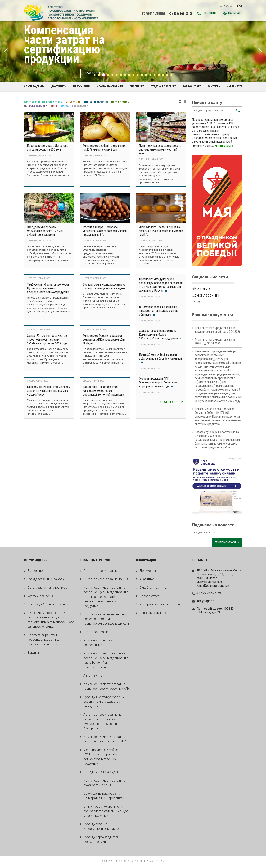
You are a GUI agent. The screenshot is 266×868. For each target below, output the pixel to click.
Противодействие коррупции (48, 606)
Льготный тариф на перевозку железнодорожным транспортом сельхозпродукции (106, 620)
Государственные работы (46, 580)
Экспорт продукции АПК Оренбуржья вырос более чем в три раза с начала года (158, 383)
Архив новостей (171, 403)
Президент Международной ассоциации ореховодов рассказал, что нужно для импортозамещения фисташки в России (161, 285)
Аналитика (137, 86)
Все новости (80, 106)
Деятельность (38, 572)
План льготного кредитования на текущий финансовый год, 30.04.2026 (218, 330)
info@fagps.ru (206, 602)
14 (150, 75)
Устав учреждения (41, 597)
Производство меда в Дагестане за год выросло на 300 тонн (48, 148)
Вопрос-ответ (192, 86)
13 (146, 75)
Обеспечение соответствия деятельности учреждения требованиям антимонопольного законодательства (51, 621)
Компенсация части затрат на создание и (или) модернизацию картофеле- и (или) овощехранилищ (106, 662)
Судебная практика (163, 86)
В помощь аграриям (110, 86)
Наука (65, 106)
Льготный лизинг (95, 677)
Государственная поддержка (43, 102)
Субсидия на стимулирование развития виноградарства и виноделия (104, 703)
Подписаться (224, 544)
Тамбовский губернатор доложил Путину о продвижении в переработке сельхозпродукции (48, 289)
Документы (59, 86)
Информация (146, 561)
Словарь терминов (153, 614)
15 (155, 75)
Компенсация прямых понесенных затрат (99, 644)
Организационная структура (47, 589)
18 (167, 75)
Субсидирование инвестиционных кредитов (102, 828)
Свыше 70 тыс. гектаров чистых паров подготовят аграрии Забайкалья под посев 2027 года (47, 341)
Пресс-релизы (120, 102)
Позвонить (210, 13)
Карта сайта (225, 6)
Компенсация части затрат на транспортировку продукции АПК (107, 688)
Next (260, 52)
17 (163, 75)
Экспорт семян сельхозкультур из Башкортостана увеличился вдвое (104, 287)
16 (159, 75)
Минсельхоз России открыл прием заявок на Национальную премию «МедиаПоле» (49, 392)
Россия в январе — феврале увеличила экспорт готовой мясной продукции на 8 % (105, 231)
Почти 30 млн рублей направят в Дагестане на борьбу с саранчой (160, 359)
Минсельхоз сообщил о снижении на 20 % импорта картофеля (104, 148)
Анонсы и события (96, 102)
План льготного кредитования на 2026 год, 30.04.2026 (215, 341)
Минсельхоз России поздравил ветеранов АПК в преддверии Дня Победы (104, 341)
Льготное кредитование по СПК (106, 580)
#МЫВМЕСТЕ (235, 86)
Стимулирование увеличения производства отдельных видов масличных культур (106, 812)
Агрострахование (96, 633)
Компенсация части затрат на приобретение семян (104, 784)
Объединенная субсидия (101, 773)
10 (133, 75)
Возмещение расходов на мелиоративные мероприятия (104, 797)
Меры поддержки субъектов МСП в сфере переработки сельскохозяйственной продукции (104, 758)
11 (138, 75)
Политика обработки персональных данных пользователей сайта (43, 641)
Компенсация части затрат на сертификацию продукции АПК (105, 740)
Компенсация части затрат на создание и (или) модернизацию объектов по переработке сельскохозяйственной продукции (106, 598)
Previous (6, 52)
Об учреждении (34, 86)
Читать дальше (225, 146)
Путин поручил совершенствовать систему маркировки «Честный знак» (160, 150)
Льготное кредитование (101, 572)
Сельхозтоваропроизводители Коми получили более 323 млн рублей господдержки (160, 335)
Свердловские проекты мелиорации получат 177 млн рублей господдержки (45, 231)
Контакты (214, 86)
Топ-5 (54, 106)
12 (142, 75)
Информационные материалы (160, 606)
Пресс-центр (81, 86)
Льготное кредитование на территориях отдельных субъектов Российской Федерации (103, 723)
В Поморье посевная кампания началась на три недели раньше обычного (159, 311)
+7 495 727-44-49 (209, 595)
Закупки (33, 654)
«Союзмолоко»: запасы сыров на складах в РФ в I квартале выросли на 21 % (161, 231)
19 (171, 75)
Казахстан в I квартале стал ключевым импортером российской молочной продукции (103, 392)
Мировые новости (36, 106)
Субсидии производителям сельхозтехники (102, 841)
